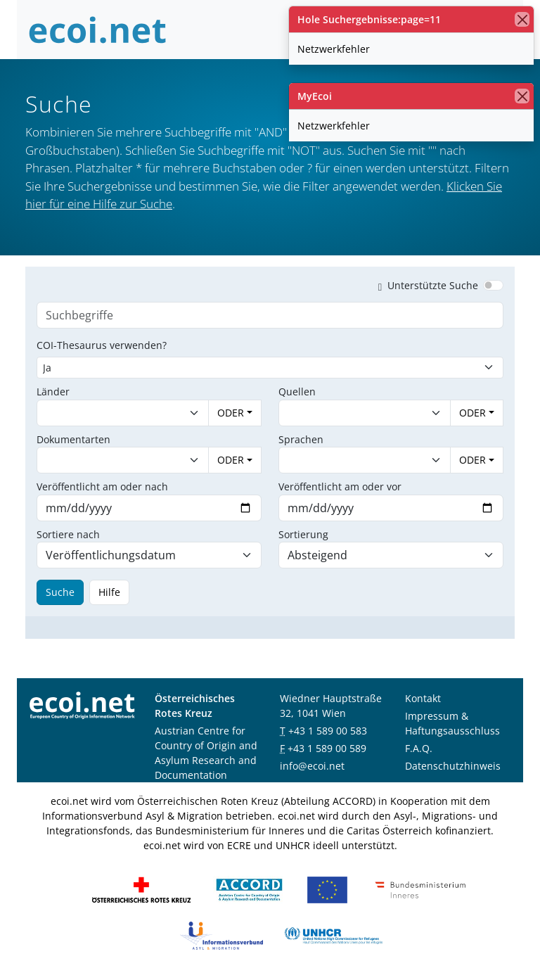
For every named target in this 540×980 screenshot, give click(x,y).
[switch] (493, 285)
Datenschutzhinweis (453, 766)
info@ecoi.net (312, 766)
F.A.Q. (419, 748)
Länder (53, 392)
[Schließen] (522, 19)
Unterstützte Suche (425, 285)
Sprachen (301, 439)
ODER (231, 413)
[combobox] (109, 413)
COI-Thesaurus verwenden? (102, 345)
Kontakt (423, 698)
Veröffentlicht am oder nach (102, 486)
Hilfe (109, 592)
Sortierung (303, 534)
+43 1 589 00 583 (328, 731)
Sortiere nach (68, 534)
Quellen (297, 392)
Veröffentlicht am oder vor (340, 486)
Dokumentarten (73, 439)
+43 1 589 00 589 (327, 748)
